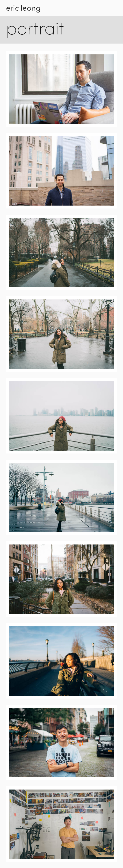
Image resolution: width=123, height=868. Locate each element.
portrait (35, 30)
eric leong (23, 8)
